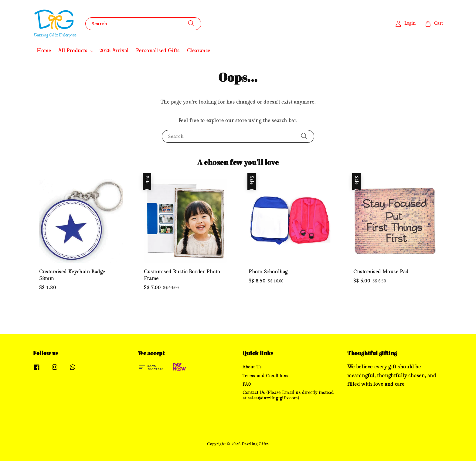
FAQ (247, 384)
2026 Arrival (114, 51)
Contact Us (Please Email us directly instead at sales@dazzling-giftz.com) (288, 395)
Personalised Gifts (158, 51)
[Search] (191, 24)
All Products (73, 51)
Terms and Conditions (265, 376)
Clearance (199, 51)
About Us (252, 367)
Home (44, 51)
